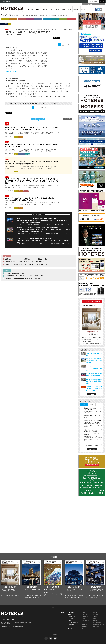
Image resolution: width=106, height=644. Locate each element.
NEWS (37, 9)
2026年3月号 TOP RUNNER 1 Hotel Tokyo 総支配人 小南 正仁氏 (23, 279)
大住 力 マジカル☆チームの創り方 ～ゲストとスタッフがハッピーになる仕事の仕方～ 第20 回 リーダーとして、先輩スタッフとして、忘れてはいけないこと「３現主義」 (31, 181)
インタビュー (44, 9)
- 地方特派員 (71, 624)
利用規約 (95, 620)
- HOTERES (71, 612)
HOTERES (30, 9)
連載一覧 (68, 119)
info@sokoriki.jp (12, 71)
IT (47, 19)
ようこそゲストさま (94, 1)
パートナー (90, 9)
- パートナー (71, 628)
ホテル (83, 9)
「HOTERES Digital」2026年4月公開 (14, 273)
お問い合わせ (96, 614)
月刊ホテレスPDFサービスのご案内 (92, 416)
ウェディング (22, 19)
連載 (58, 9)
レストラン (13, 19)
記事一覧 (8, 14)
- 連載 (70, 620)
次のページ (68, 44)
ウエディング (85, 616)
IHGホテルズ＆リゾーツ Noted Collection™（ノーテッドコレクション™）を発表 (94, 389)
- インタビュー (72, 616)
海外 (72, 19)
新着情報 (95, 612)
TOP (4, 14)
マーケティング (38, 19)
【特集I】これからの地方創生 (51, 589)
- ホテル (70, 626)
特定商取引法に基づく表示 (99, 624)
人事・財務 (55, 19)
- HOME (62, 612)
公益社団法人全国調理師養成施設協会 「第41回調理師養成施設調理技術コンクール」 (94, 381)
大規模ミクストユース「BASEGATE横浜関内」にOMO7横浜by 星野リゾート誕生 (37, 219)
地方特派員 (76, 9)
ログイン (102, 1)
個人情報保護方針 (97, 622)
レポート (52, 9)
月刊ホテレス (87, 417)
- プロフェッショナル (73, 622)
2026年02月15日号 (32, 587)
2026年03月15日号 (10, 587)
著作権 (95, 618)
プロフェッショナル (66, 9)
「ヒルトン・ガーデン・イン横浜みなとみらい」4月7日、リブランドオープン (36, 238)
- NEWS (70, 614)
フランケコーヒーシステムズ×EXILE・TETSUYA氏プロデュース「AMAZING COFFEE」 (38, 228)
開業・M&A (63, 19)
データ (30, 19)
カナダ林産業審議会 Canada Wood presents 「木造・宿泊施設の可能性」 (24, 276)
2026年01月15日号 (53, 587)
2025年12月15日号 (74, 587)
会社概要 (95, 616)
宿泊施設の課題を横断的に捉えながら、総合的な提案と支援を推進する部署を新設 (93, 425)
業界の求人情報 (7, 1)
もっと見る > (92, 394)
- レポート (71, 618)
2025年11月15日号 (96, 587)
